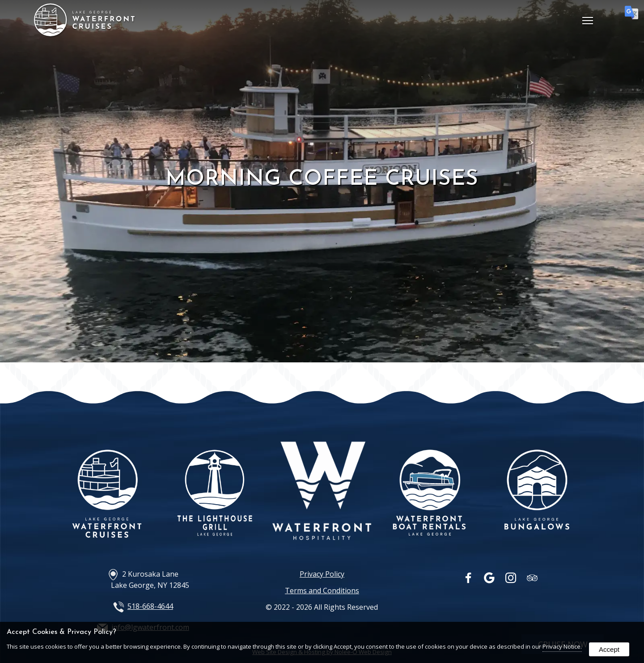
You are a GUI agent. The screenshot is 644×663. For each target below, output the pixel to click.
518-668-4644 (150, 606)
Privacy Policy (322, 574)
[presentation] (469, 580)
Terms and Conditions (322, 591)
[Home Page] (85, 34)
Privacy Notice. (562, 646)
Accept (609, 649)
